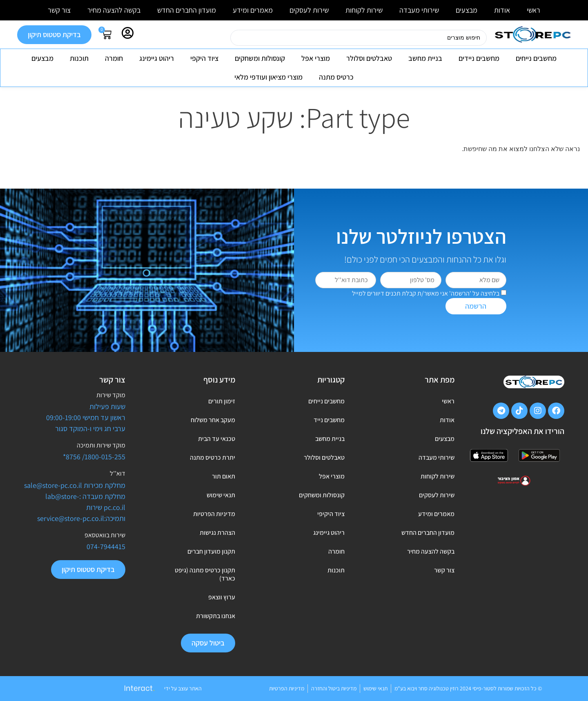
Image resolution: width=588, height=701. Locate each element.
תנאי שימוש (221, 495)
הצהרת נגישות (217, 533)
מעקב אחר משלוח (213, 420)
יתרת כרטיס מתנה (213, 457)
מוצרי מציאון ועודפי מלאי (268, 77)
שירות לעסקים (309, 10)
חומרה (114, 58)
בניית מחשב (425, 58)
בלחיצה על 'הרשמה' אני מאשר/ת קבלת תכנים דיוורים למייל (426, 293)
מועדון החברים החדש (187, 10)
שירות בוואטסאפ (105, 535)
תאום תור (224, 476)
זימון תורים (222, 401)
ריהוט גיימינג (157, 58)
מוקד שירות (111, 395)
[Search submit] (220, 38)
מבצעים (467, 10)
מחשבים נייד (329, 420)
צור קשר (59, 10)
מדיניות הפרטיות (214, 514)
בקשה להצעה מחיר (114, 10)
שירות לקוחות (364, 10)
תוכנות (79, 58)
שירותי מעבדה (419, 10)
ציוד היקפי (204, 58)
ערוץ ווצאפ (222, 597)
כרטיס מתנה (336, 77)
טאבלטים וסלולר (369, 58)
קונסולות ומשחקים (260, 58)
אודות (502, 10)
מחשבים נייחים (536, 58)
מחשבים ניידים (479, 58)
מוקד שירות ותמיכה (101, 445)
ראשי (533, 10)
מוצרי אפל (316, 58)
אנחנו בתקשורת (216, 616)
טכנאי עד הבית (217, 439)
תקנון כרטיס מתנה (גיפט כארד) (205, 574)
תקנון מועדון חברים (211, 551)
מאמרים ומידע (253, 10)
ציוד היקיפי (331, 514)
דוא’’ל (118, 473)
